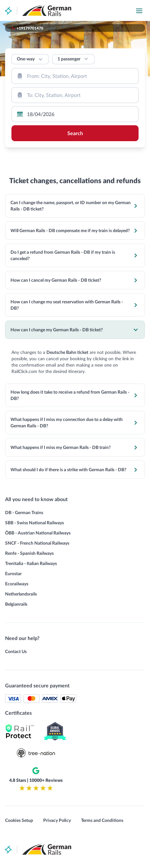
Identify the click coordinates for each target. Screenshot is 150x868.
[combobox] (75, 76)
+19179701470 (30, 28)
